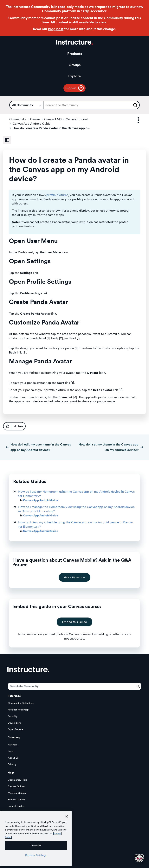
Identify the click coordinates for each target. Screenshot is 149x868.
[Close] (67, 816)
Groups (75, 65)
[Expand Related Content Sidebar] (7, 140)
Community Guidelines (21, 703)
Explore (74, 76)
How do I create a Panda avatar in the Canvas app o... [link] (51, 128)
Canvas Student (77, 119)
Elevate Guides (16, 799)
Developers (14, 723)
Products (75, 54)
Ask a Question (74, 577)
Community (18, 119)
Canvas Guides (16, 786)
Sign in (71, 88)
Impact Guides (16, 806)
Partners (13, 745)
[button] (8, 426)
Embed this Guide (74, 622)
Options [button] (135, 120)
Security (13, 716)
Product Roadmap (18, 710)
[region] (36, 838)
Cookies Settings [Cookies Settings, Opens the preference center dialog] (36, 855)
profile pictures (57, 195)
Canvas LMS (53, 119)
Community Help (17, 780)
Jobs (11, 751)
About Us (13, 758)
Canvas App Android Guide (32, 124)
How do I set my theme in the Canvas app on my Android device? (109, 447)
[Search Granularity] (26, 105)
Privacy (12, 764)
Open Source (15, 729)
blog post (56, 29)
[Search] (91, 105)
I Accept (36, 845)
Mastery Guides (17, 793)
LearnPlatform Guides (20, 813)
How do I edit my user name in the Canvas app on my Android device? (41, 447)
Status (11, 819)
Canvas (35, 119)
